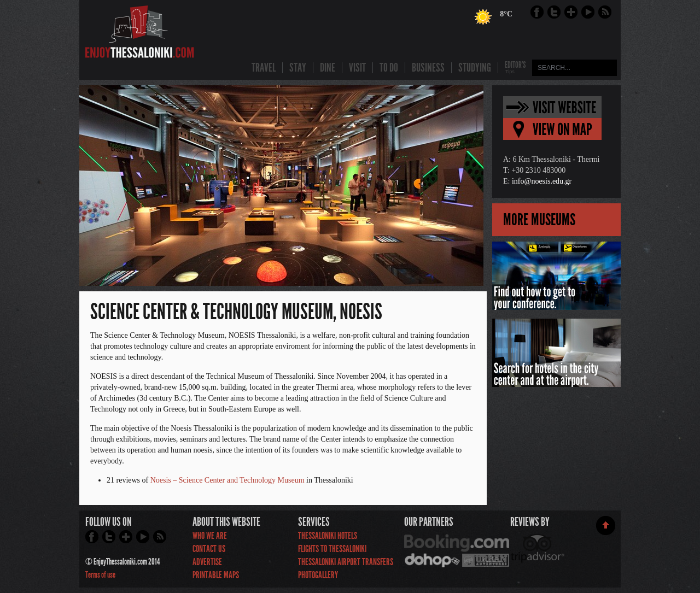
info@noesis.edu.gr (542, 181)
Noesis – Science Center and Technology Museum (227, 480)
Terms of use (100, 575)
